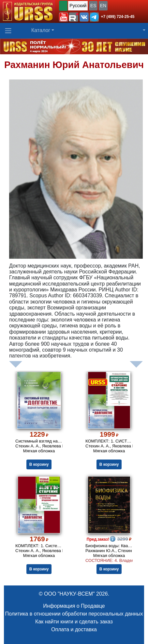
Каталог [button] (41, 30)
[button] (64, 17)
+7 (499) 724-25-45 (118, 17)
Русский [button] (78, 6)
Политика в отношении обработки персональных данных (74, 614)
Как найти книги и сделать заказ (74, 622)
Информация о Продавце (74, 606)
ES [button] (93, 6)
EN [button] (103, 6)
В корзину (39, 464)
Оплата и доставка (74, 629)
